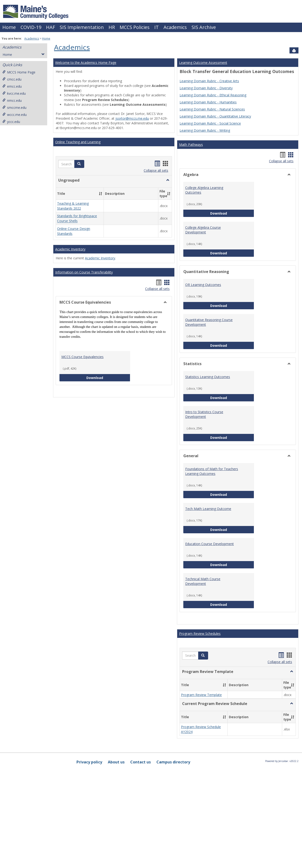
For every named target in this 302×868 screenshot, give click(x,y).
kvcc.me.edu (14, 93)
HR (112, 27)
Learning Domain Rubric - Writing (205, 130)
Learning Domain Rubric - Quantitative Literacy (215, 116)
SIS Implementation (82, 27)
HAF (50, 27)
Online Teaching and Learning (78, 142)
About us (116, 762)
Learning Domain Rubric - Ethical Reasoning (213, 95)
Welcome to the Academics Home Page (86, 63)
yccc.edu (11, 122)
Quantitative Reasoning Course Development (209, 322)
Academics (175, 27)
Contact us (141, 762)
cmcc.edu (12, 79)
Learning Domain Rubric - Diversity (206, 88)
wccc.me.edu (15, 115)
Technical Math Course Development (203, 581)
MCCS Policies (135, 27)
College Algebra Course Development (203, 230)
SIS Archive (204, 27)
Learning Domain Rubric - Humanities (208, 102)
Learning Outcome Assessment (203, 63)
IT (157, 27)
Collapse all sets (156, 170)
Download (108, 377)
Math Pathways (191, 145)
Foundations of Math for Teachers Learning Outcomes (212, 471)
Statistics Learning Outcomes (208, 377)
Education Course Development (210, 544)
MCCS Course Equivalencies (82, 357)
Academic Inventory (70, 249)
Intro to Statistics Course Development (204, 414)
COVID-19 (31, 27)
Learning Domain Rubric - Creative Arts (209, 81)
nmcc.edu (12, 100)
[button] (79, 164)
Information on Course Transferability (84, 272)
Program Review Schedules (200, 634)
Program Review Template (201, 695)
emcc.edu (12, 86)
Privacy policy (89, 762)
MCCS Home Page (19, 72)
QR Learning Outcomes (203, 285)
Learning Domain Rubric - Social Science (210, 123)
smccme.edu (14, 108)
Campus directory (173, 762)
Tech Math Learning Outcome (208, 509)
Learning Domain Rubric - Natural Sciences (212, 109)
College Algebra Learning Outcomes (204, 190)
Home (9, 27)
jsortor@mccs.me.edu (132, 118)
